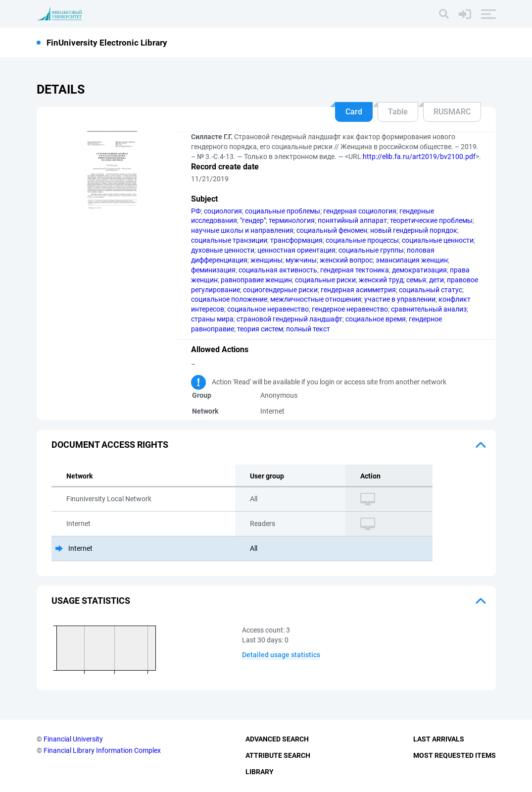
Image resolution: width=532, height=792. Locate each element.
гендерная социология (360, 211)
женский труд (381, 280)
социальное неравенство (268, 309)
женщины (266, 260)
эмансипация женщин (412, 260)
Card (354, 112)
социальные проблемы (283, 211)
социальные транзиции (229, 240)
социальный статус (431, 290)
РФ (196, 211)
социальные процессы (362, 240)
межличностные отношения (316, 299)
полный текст (308, 329)
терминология (292, 220)
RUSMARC (452, 112)
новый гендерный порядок (414, 230)
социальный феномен (332, 230)
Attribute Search (278, 755)
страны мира (212, 319)
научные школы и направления (242, 230)
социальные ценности (438, 240)
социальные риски (325, 280)
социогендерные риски (280, 290)
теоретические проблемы (431, 220)
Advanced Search (277, 739)
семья (416, 280)
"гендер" (253, 220)
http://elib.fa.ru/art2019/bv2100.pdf (419, 157)
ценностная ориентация (296, 250)
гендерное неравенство (350, 309)
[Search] (444, 14)
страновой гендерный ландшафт (290, 319)
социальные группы (371, 250)
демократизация (419, 270)
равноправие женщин (256, 280)
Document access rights (110, 445)
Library (260, 772)
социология (223, 211)
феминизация (213, 270)
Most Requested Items (455, 755)
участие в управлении (400, 299)
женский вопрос (346, 260)
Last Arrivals (439, 739)
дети (436, 280)
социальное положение (229, 299)
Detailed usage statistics (281, 655)
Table (398, 112)
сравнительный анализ (429, 309)
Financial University (73, 739)
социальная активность (278, 270)
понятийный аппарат (352, 220)
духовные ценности (223, 250)
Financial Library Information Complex (102, 750)
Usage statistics (91, 601)
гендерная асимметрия (358, 290)
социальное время (376, 319)
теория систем (260, 329)
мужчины (301, 260)
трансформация (296, 240)
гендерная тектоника (355, 270)
